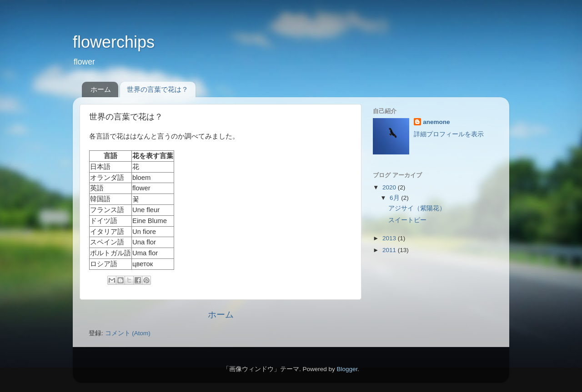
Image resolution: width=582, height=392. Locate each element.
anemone (436, 122)
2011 (390, 250)
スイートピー (407, 220)
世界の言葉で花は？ (158, 89)
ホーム (101, 89)
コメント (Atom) (128, 333)
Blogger (347, 369)
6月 (395, 198)
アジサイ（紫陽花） (417, 208)
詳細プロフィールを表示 (449, 134)
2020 (390, 187)
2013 (390, 238)
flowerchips (114, 42)
